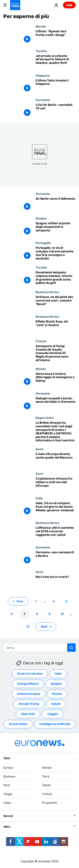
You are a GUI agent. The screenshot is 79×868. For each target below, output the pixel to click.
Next (7, 785)
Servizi (8, 816)
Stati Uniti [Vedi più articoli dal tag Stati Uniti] (28, 714)
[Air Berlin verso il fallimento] (56, 204)
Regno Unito (45, 418)
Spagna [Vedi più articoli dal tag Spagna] (56, 684)
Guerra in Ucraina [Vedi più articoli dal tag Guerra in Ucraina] (30, 673)
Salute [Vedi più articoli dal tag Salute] (56, 704)
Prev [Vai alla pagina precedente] (20, 601)
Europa (8, 767)
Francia (41, 341)
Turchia (41, 51)
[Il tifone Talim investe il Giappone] (56, 86)
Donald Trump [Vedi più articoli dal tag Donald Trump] (29, 704)
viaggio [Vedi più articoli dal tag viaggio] (53, 714)
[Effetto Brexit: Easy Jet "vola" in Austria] (56, 327)
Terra (46, 776)
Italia (39, 498)
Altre (7, 826)
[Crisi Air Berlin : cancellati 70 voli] (56, 110)
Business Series (47, 292)
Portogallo (43, 243)
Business (9, 776)
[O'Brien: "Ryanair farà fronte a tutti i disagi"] (56, 37)
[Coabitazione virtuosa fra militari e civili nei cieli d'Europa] (56, 484)
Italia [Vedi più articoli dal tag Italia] (58, 673)
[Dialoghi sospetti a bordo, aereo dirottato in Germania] (56, 404)
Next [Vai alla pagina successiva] (44, 626)
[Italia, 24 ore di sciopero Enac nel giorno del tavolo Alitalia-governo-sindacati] (56, 509)
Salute (46, 785)
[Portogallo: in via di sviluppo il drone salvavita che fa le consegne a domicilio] (56, 253)
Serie (39, 449)
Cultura (47, 794)
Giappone (43, 75)
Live (69, 5)
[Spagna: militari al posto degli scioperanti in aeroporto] (56, 229)
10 (62, 614)
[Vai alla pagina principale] (15, 5)
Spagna (41, 218)
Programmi (50, 803)
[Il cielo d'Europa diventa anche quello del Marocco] (56, 460)
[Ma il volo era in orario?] (56, 582)
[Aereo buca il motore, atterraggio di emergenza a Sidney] (56, 379)
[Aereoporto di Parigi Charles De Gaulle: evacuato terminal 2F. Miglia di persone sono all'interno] (56, 353)
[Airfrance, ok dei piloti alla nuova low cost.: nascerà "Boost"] (56, 302)
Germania (43, 100)
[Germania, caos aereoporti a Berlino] (56, 558)
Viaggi (8, 794)
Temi (7, 758)
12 (28, 626)
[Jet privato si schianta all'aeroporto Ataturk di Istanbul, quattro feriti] (56, 61)
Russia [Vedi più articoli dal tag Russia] (57, 694)
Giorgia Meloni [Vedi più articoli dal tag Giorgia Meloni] (28, 684)
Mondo (41, 26)
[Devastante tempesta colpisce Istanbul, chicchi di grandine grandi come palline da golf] (56, 278)
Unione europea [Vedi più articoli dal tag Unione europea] (29, 694)
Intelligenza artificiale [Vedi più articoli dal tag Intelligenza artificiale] (55, 724)
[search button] (71, 648)
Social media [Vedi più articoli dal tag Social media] (18, 724)
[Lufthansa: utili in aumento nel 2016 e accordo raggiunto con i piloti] (56, 533)
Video (7, 803)
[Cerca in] (39, 648)
